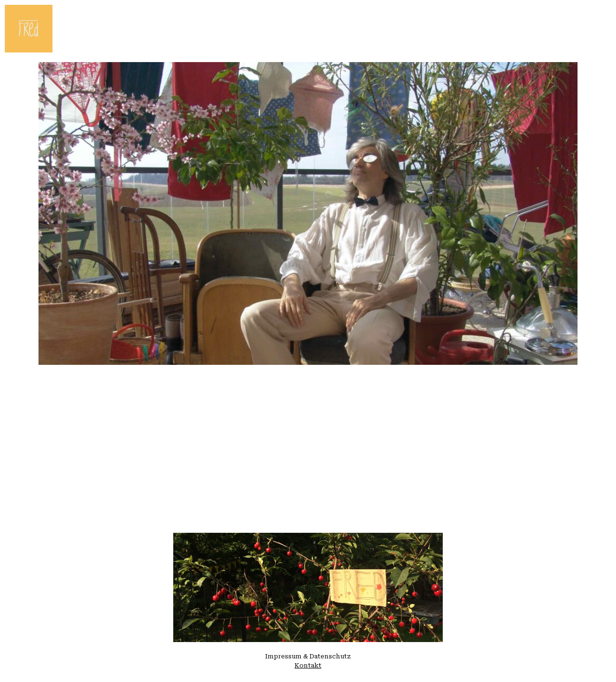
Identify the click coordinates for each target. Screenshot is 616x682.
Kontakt (308, 665)
